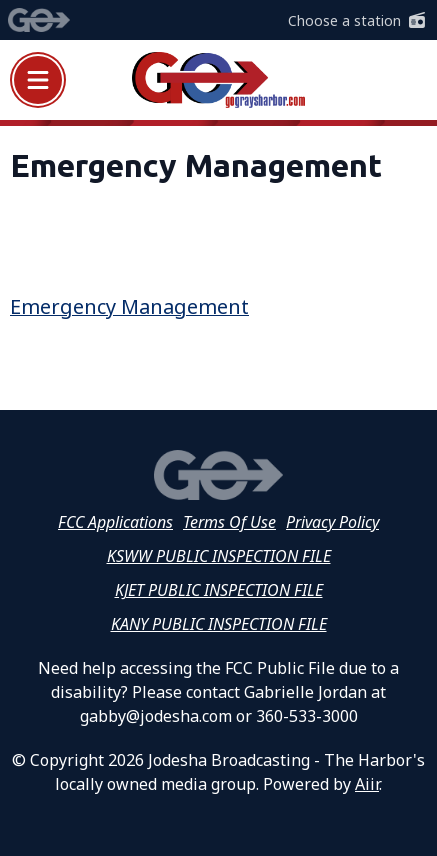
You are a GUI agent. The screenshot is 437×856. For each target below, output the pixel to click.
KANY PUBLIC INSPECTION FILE (219, 624)
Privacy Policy (332, 522)
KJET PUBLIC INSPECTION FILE (219, 590)
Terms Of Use (229, 522)
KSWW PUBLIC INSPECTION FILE (219, 556)
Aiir (367, 784)
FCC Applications (115, 522)
